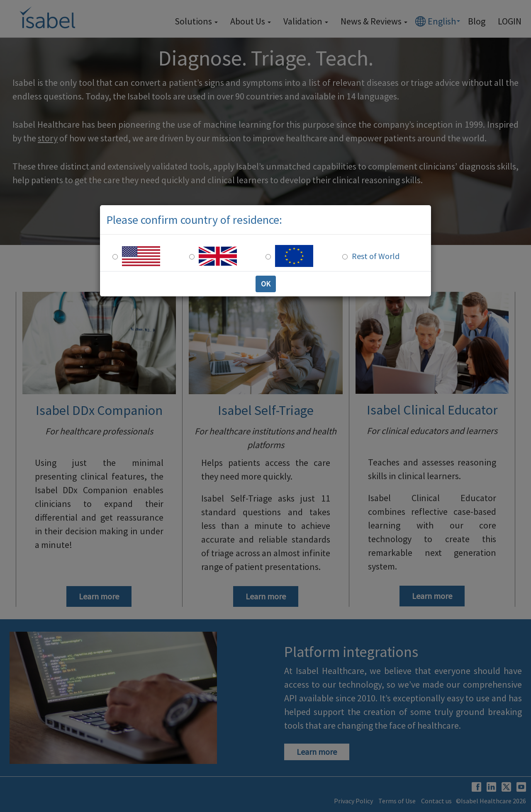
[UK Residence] (192, 257)
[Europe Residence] (268, 257)
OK (266, 284)
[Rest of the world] (345, 257)
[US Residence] (115, 257)
